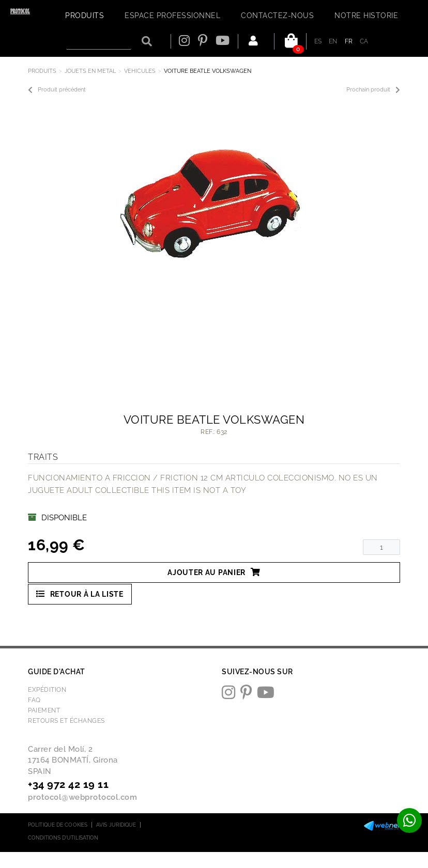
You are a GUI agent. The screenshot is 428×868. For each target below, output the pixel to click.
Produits (42, 71)
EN (333, 41)
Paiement (44, 710)
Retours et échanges (66, 721)
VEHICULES (140, 71)
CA (364, 41)
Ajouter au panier (214, 572)
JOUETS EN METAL (90, 71)
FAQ (34, 700)
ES (318, 41)
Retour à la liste (80, 594)
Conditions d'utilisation (63, 838)
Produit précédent (57, 90)
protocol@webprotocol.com (82, 797)
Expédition (47, 690)
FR (349, 41)
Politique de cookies (58, 825)
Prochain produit (373, 90)
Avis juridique (116, 825)
